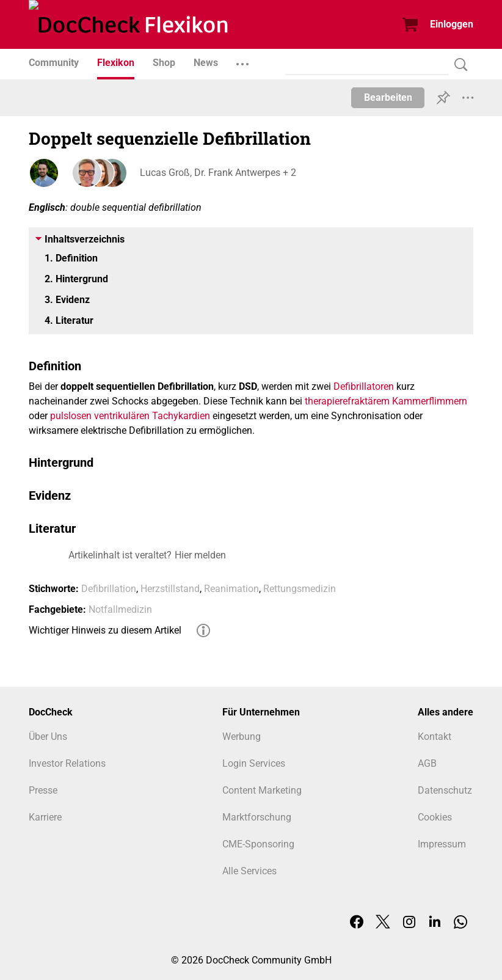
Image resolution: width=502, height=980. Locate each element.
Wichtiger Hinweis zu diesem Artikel (105, 630)
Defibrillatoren (364, 386)
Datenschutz (445, 790)
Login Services (254, 763)
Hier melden (200, 555)
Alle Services (249, 871)
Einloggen (452, 24)
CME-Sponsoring (258, 844)
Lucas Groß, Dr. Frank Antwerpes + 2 (217, 173)
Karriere (45, 817)
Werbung (242, 737)
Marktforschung (257, 817)
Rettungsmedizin (300, 589)
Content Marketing (262, 790)
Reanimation (231, 589)
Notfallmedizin (120, 609)
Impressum (442, 844)
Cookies (435, 817)
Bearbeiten (388, 97)
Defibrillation (109, 589)
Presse (43, 790)
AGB (427, 763)
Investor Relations (67, 763)
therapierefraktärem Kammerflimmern (386, 401)
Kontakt (435, 737)
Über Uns (48, 737)
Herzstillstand (170, 589)
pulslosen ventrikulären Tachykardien (130, 416)
